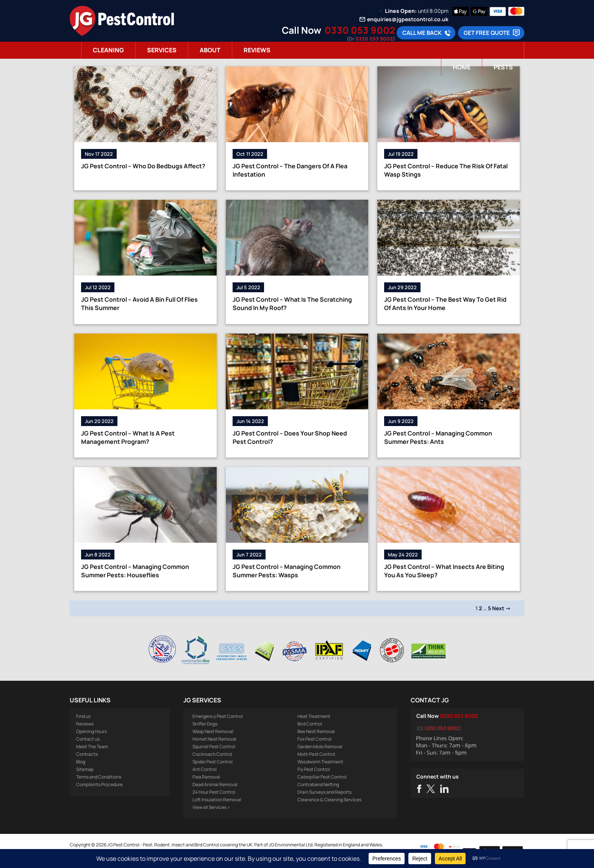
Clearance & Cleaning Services (329, 800)
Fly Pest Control (314, 769)
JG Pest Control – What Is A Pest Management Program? (128, 437)
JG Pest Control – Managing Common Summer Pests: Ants (438, 437)
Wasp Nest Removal (213, 731)
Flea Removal (206, 777)
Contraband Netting (318, 784)
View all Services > (211, 807)
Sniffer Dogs (205, 724)
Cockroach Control (212, 754)
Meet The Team (92, 747)
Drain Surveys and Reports (324, 792)
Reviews (257, 50)
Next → (501, 608)
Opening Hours (91, 731)
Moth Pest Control (316, 754)
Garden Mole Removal (320, 747)
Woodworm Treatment (320, 762)
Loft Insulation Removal (217, 800)
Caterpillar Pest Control (322, 777)
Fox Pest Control (314, 739)
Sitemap (85, 769)
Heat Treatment (314, 716)
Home (462, 67)
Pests (503, 67)
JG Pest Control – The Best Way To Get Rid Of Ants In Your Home (445, 304)
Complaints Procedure (99, 784)
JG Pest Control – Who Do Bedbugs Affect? (143, 166)
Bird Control (310, 724)
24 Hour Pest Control (214, 792)
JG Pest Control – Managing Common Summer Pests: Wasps (287, 571)
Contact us (88, 739)
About (210, 50)
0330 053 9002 (360, 30)
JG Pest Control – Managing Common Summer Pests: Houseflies (135, 571)
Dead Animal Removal (215, 784)
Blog (81, 762)
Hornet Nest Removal (214, 739)
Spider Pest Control (213, 762)
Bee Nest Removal (316, 731)
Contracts (87, 754)
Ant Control (205, 769)
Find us (83, 716)
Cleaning (108, 50)
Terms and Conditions (99, 777)
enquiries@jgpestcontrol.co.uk (408, 19)
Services (162, 50)
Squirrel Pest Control (214, 747)
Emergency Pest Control (218, 716)
